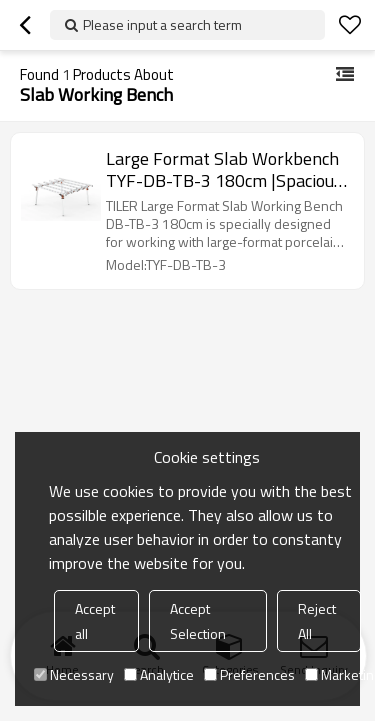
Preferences (249, 674)
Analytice (159, 674)
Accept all (95, 621)
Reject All (317, 621)
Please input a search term (162, 24)
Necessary (74, 674)
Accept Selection (198, 621)
